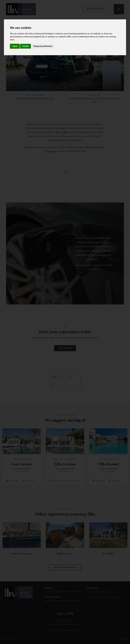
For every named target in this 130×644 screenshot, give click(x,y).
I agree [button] (15, 46)
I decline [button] (25, 46)
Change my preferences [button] (43, 46)
